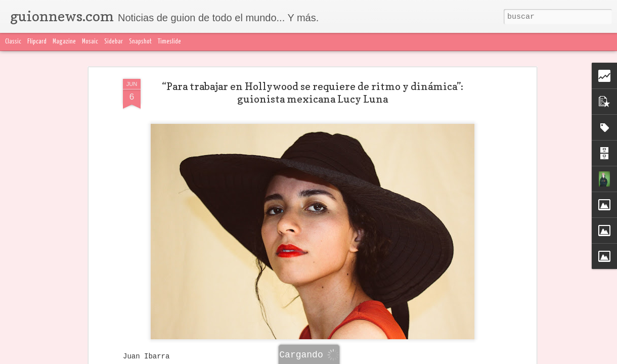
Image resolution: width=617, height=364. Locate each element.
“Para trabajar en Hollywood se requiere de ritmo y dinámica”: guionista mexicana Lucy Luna (313, 93)
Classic (13, 42)
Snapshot (140, 42)
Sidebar (114, 42)
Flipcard (37, 42)
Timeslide (169, 42)
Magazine (64, 42)
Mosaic (90, 42)
